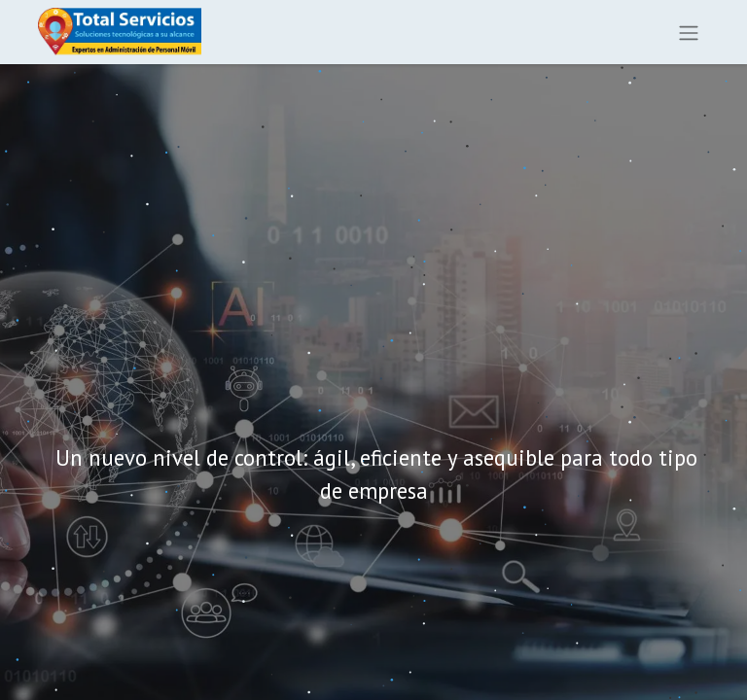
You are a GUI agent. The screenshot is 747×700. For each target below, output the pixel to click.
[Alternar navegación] (689, 32)
